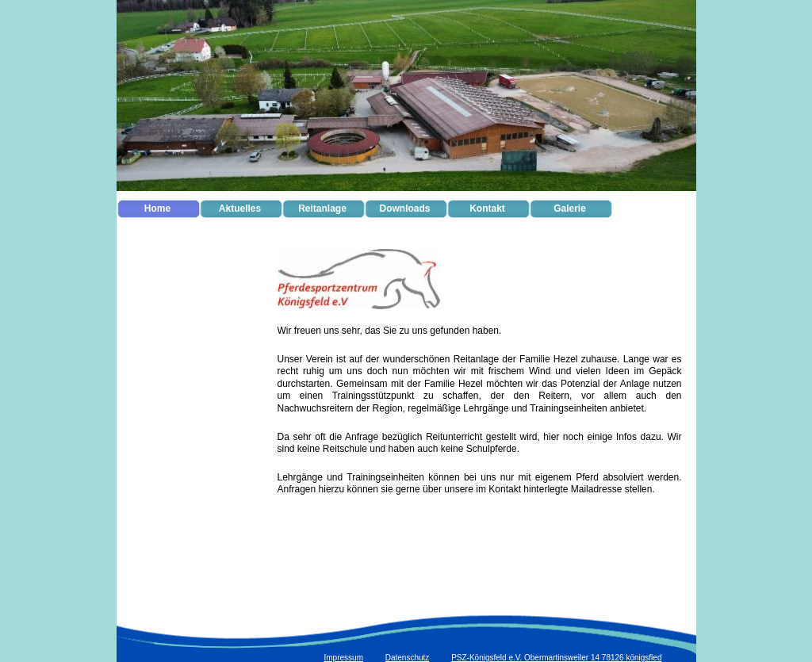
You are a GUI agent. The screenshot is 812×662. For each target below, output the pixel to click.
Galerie (570, 209)
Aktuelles (240, 209)
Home (157, 209)
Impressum (344, 658)
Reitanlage (322, 209)
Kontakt (487, 209)
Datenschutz (408, 658)
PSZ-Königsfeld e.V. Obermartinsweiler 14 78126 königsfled (556, 658)
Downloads (404, 209)
